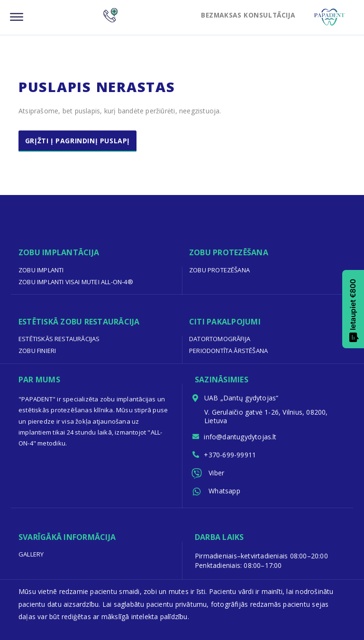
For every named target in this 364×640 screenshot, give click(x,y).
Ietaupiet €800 (354, 311)
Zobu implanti (41, 270)
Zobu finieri (37, 351)
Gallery (31, 554)
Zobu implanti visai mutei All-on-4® (76, 282)
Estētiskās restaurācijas (59, 339)
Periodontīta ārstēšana (229, 351)
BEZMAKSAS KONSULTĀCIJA (245, 14)
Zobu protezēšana (219, 270)
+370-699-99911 (230, 455)
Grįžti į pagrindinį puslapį (78, 141)
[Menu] (17, 17)
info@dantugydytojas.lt (241, 437)
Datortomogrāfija (220, 339)
